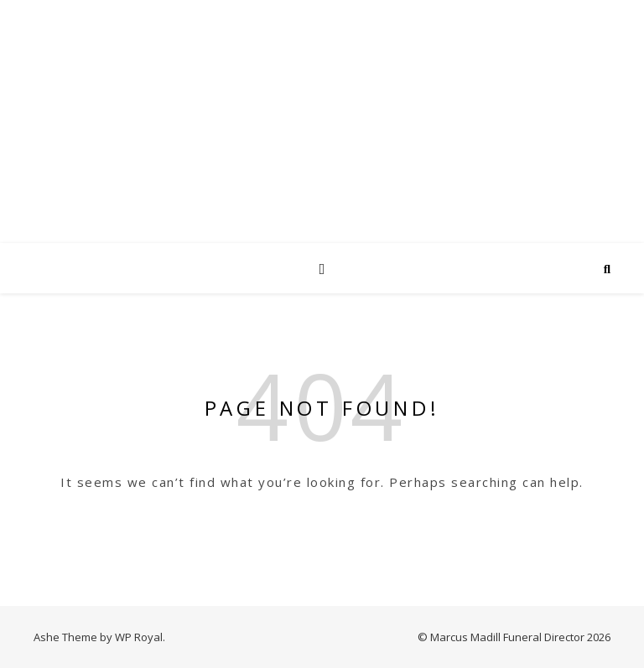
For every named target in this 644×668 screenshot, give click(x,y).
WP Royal (139, 637)
